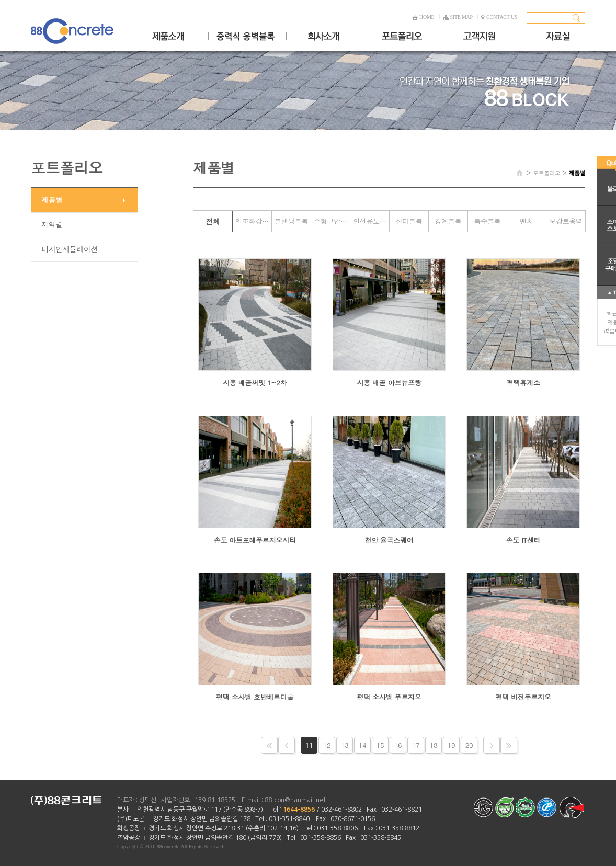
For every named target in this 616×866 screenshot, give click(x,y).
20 (469, 745)
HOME (423, 17)
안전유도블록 (371, 221)
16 (398, 745)
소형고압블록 (332, 221)
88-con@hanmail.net (295, 800)
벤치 (527, 221)
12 (327, 745)
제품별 (52, 200)
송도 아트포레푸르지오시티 (255, 540)
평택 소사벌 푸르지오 (389, 697)
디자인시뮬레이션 (70, 249)
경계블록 (448, 221)
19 (452, 745)
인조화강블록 (253, 221)
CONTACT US (499, 17)
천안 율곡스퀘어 (389, 540)
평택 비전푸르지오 (523, 697)
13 (345, 745)
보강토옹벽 (566, 221)
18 (434, 745)
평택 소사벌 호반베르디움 (255, 697)
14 (363, 745)
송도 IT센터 (523, 540)
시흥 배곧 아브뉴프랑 (389, 383)
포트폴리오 (547, 173)
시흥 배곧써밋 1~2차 (255, 383)
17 (416, 745)
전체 (213, 221)
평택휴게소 (523, 383)
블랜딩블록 (291, 221)
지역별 (52, 224)
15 (380, 745)
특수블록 (488, 221)
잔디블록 (409, 221)
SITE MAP (458, 17)
